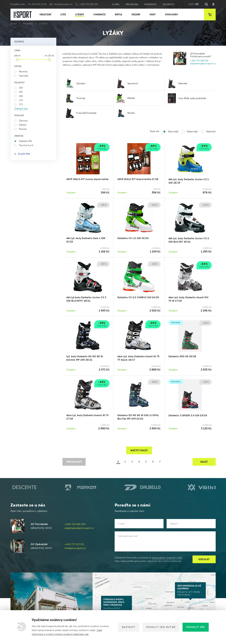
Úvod (13, 24)
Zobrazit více (21, 108)
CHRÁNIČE (100, 15)
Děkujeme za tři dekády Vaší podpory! (190, 590)
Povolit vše (196, 627)
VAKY (153, 15)
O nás (116, 4)
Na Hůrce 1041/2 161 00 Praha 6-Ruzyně (116, 605)
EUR (191, 4)
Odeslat (204, 559)
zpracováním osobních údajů (167, 558)
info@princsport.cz (63, 4)
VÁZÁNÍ (136, 15)
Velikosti (169, 4)
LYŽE (63, 15)
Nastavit (129, 627)
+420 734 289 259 (89, 4)
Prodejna (132, 4)
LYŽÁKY (80, 15)
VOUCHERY (171, 15)
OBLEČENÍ (45, 15)
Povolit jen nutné (161, 627)
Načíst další (139, 450)
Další (204, 462)
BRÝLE (119, 15)
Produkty (28, 24)
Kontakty (150, 4)
